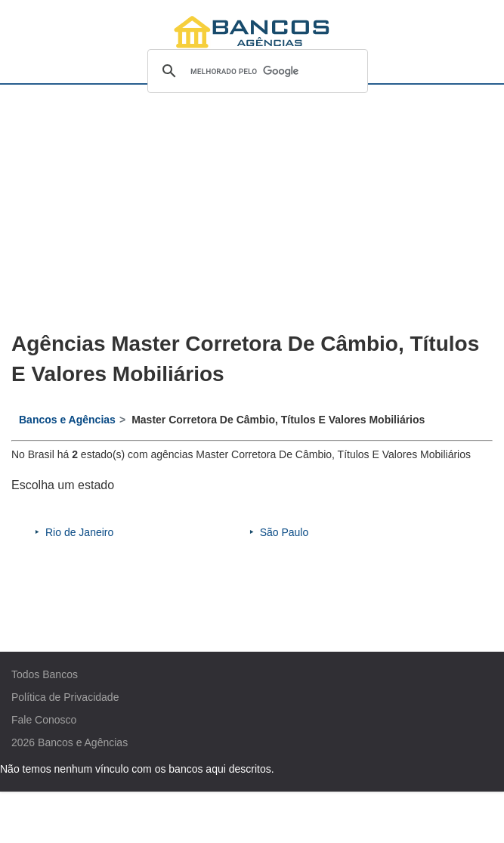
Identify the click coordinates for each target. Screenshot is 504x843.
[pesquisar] (255, 71)
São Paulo (284, 532)
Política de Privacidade (65, 697)
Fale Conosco (44, 720)
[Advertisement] (252, 209)
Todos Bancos (45, 674)
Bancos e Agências (83, 742)
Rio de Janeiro (79, 532)
